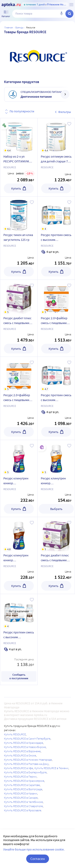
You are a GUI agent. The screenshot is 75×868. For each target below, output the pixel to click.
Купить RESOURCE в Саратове (22, 785)
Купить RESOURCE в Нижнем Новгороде (28, 760)
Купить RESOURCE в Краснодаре (23, 743)
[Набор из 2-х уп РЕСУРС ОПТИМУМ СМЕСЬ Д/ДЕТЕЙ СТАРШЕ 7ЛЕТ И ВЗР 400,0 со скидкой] (19, 135)
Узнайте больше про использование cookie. (34, 849)
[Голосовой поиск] (61, 14)
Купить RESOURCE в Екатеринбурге (25, 772)
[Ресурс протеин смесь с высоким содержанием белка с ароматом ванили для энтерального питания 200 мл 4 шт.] (56, 214)
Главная (9, 27)
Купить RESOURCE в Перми (20, 777)
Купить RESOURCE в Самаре (21, 798)
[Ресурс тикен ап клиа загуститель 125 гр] (19, 214)
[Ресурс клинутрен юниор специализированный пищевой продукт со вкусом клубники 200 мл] (19, 457)
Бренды (19, 27)
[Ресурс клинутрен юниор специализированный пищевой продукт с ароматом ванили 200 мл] (56, 457)
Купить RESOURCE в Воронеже (22, 751)
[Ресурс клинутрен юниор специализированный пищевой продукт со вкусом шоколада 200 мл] (19, 534)
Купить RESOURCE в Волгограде (23, 789)
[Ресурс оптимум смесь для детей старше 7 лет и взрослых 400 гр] (56, 135)
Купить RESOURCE (15, 734)
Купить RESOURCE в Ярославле (23, 810)
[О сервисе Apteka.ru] (71, 5)
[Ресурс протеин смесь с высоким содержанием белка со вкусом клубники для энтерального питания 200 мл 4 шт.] (56, 374)
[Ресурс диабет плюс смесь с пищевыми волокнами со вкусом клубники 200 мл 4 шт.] (19, 297)
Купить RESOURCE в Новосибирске (25, 747)
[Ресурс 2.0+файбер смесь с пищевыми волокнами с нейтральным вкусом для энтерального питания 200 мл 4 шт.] (19, 374)
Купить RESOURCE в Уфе (18, 768)
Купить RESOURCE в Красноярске (24, 781)
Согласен (38, 859)
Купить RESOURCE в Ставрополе (23, 806)
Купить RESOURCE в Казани (21, 793)
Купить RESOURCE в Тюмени (51, 768)
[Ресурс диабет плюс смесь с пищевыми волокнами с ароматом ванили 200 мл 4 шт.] (56, 534)
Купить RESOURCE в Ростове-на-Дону (26, 764)
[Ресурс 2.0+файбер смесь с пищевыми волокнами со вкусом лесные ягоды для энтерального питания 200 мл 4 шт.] (56, 297)
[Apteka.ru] (11, 5)
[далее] (65, 94)
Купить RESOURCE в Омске (20, 755)
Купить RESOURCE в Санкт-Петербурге (27, 739)
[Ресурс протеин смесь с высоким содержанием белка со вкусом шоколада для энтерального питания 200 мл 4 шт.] (19, 611)
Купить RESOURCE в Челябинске (23, 802)
